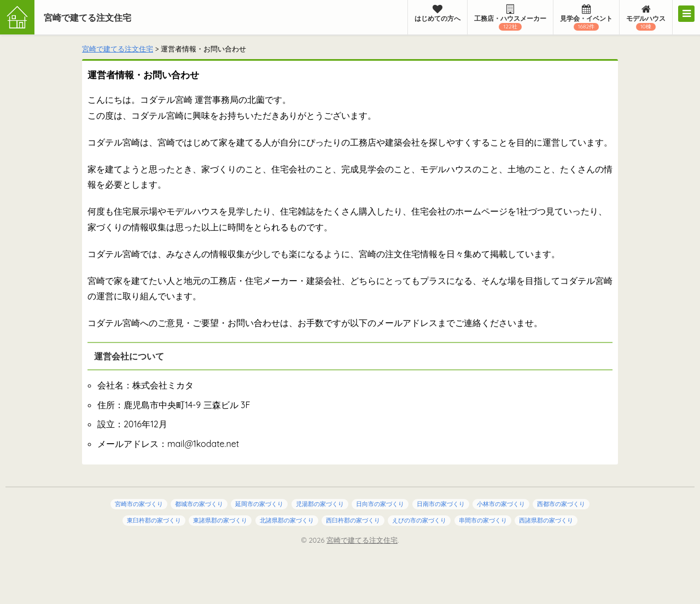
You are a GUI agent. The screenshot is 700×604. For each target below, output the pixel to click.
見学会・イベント (586, 18)
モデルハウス (646, 18)
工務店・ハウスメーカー (510, 18)
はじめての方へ (437, 13)
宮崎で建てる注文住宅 (87, 18)
